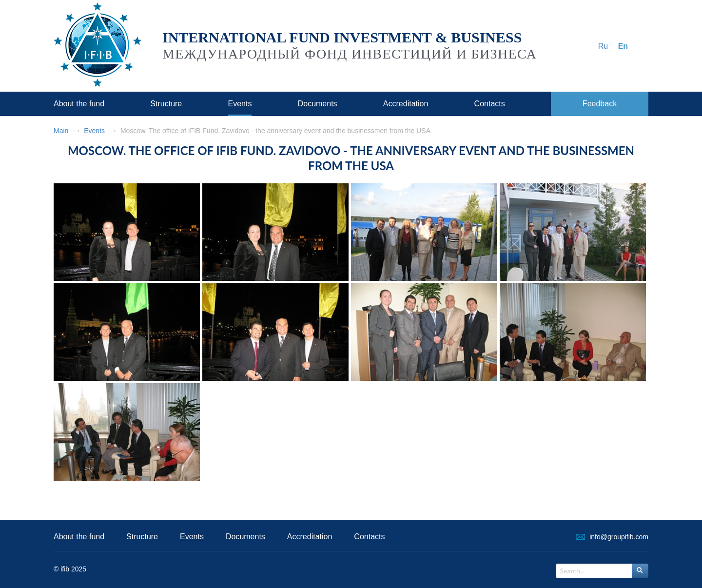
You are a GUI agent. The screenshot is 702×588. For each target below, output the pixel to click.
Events (240, 104)
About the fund (79, 104)
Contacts (490, 104)
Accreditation (406, 104)
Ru (603, 46)
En (623, 46)
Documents (318, 104)
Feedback (600, 104)
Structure (166, 104)
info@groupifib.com (619, 537)
